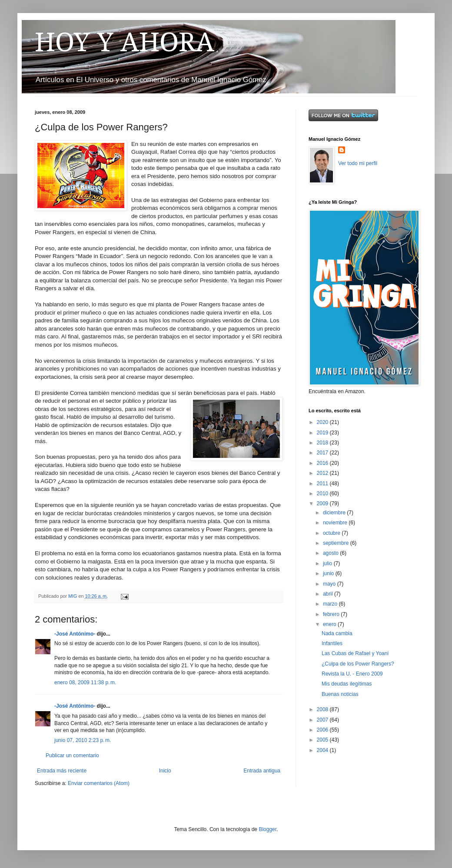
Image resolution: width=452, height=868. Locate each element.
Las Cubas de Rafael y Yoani (355, 653)
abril (329, 594)
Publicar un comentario (72, 755)
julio (328, 563)
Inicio (165, 771)
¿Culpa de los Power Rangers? (358, 664)
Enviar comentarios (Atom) (99, 783)
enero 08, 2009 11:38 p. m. (85, 682)
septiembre (337, 543)
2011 (323, 484)
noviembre (336, 523)
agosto (331, 553)
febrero (332, 614)
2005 (323, 740)
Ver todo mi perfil (358, 163)
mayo (330, 584)
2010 (323, 494)
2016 (323, 463)
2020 (323, 422)
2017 (323, 453)
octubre (332, 533)
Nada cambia (337, 633)
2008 (323, 709)
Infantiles (332, 643)
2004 (323, 750)
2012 (323, 473)
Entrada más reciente (62, 771)
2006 (323, 730)
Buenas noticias (340, 694)
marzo (331, 604)
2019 (323, 433)
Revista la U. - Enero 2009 (352, 674)
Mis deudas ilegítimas (347, 684)
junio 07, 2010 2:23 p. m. (83, 740)
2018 (323, 443)
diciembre (335, 513)
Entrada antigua (262, 771)
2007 (323, 720)
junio (329, 573)
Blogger (268, 829)
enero (330, 624)
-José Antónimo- (75, 634)
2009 (323, 504)
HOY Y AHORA (125, 42)
